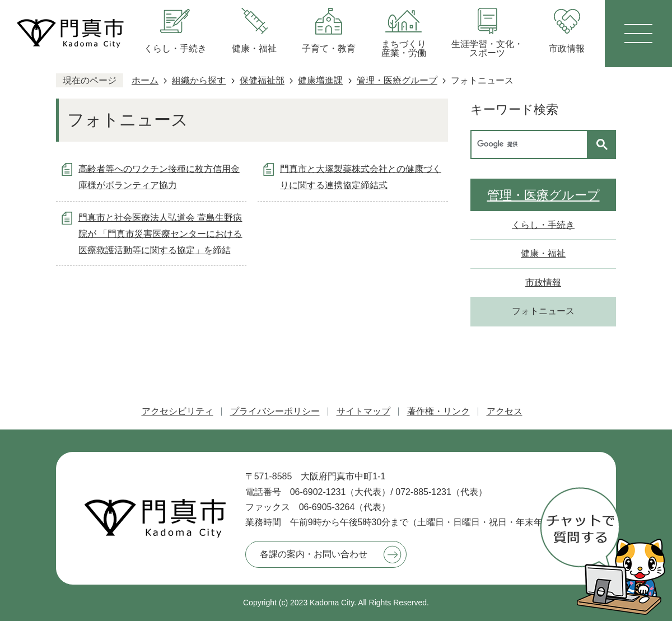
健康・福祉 (543, 253)
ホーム (145, 80)
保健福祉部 (262, 80)
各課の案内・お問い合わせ (314, 554)
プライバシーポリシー (275, 411)
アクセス (505, 411)
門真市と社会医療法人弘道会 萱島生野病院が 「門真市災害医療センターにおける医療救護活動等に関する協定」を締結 (160, 234)
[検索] (532, 144)
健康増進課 (320, 80)
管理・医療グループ (397, 80)
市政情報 (543, 283)
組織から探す (199, 80)
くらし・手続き (543, 225)
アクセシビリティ (178, 411)
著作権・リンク (438, 411)
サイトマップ (363, 411)
